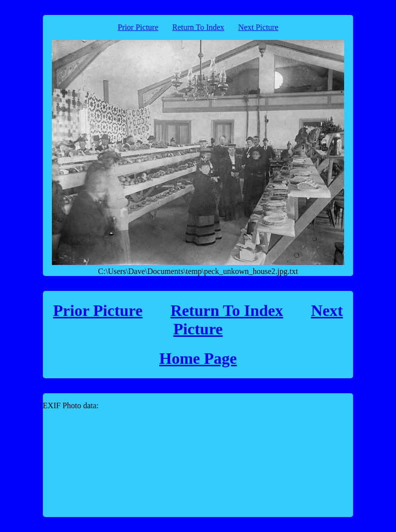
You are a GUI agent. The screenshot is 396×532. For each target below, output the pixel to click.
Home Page (198, 358)
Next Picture (258, 27)
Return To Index (198, 27)
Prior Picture (138, 27)
